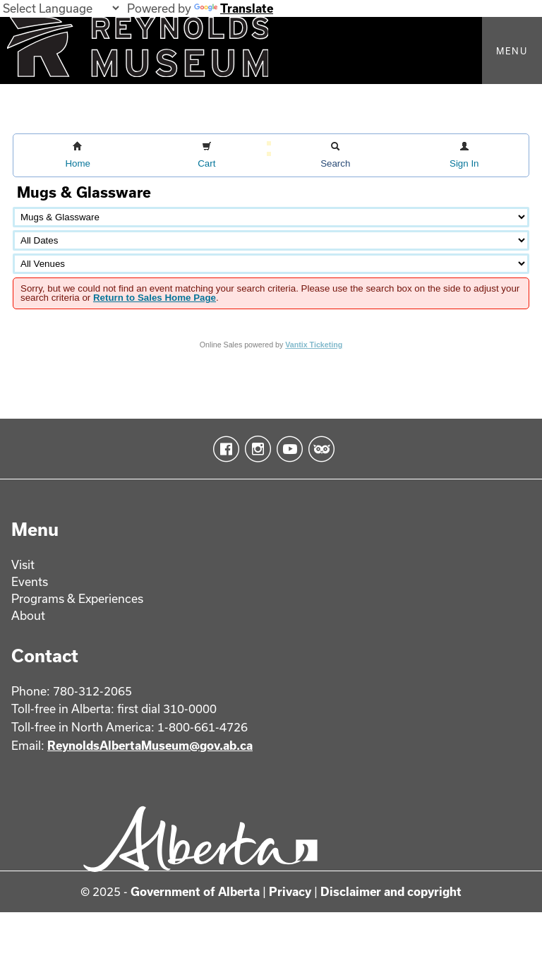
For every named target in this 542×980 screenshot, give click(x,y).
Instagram (255, 449)
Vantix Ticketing (314, 345)
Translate (234, 8)
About (28, 615)
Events (30, 581)
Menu (512, 51)
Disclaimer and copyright (391, 891)
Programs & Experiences (77, 598)
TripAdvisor (319, 449)
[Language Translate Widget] (61, 8)
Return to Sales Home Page (155, 298)
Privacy (290, 891)
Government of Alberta (195, 891)
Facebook (223, 449)
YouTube (287, 449)
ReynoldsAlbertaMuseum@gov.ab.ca (150, 745)
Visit (23, 564)
